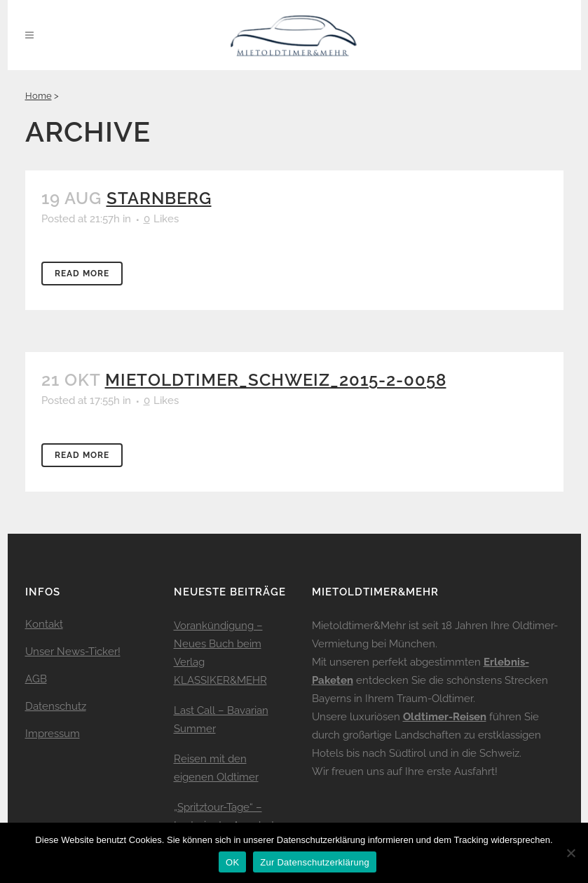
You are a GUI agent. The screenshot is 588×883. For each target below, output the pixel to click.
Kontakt (44, 624)
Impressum (53, 734)
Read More (82, 274)
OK (232, 862)
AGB (36, 679)
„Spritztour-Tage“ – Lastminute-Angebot (224, 816)
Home (39, 96)
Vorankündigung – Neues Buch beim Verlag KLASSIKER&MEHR (220, 653)
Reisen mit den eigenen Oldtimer (216, 768)
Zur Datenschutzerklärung (315, 862)
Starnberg (159, 198)
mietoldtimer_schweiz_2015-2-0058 (276, 380)
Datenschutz (56, 706)
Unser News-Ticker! (73, 652)
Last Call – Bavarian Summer (221, 720)
